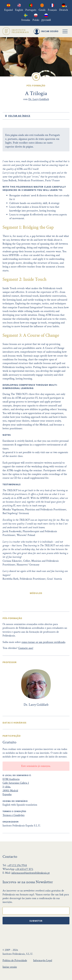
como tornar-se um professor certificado (43, 642)
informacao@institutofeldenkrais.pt (31, 873)
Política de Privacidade (15, 960)
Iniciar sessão (10, 967)
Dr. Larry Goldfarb (39, 99)
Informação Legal (43, 960)
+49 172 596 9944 (17, 865)
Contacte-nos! (26, 648)
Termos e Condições (14, 815)
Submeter (36, 921)
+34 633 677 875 (24, 869)
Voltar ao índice (19, 116)
